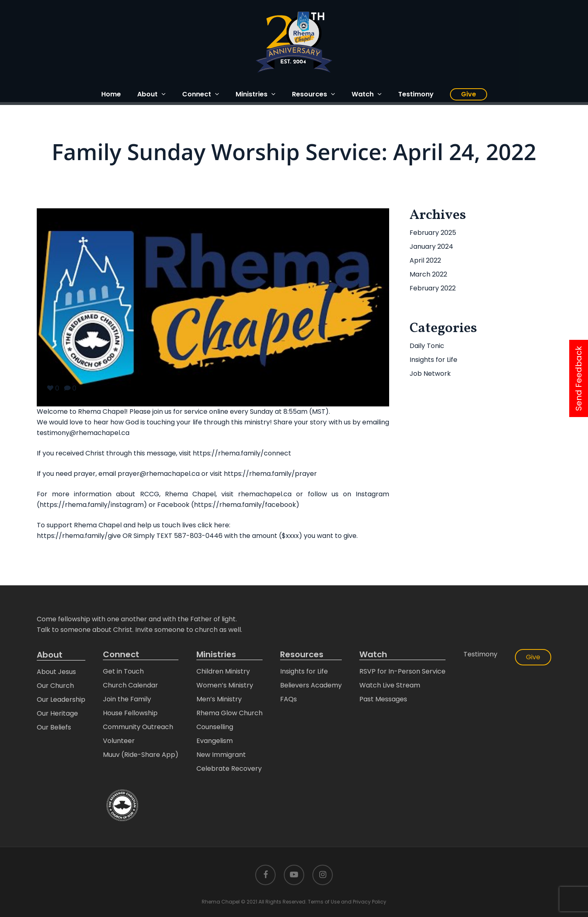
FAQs (288, 699)
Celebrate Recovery (229, 769)
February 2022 (433, 288)
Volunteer (119, 741)
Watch (373, 655)
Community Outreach (138, 727)
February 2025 (433, 233)
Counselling (215, 727)
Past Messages (383, 699)
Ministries (216, 655)
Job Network (430, 374)
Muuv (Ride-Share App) (141, 755)
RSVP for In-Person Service (402, 671)
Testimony (480, 654)
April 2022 (425, 260)
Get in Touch (123, 671)
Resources (302, 655)
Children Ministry (223, 671)
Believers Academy (311, 685)
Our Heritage (57, 713)
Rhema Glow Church (229, 713)
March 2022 (428, 274)
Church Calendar (130, 685)
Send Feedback (579, 378)
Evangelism (215, 741)
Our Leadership (61, 699)
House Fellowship (130, 713)
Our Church (55, 686)
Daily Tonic (427, 346)
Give (533, 657)
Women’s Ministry (225, 685)
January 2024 (431, 247)
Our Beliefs (54, 727)
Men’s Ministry (219, 699)
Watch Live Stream (390, 685)
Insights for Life (433, 360)
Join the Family (127, 699)
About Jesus (56, 672)
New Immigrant (221, 755)
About (50, 655)
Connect (121, 655)
